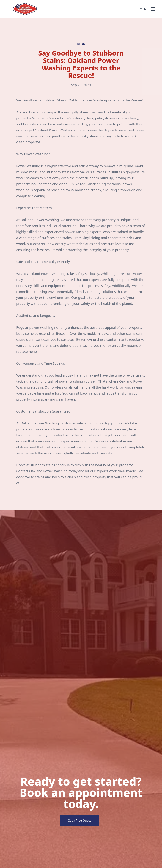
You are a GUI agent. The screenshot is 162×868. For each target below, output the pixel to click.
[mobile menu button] (153, 9)
